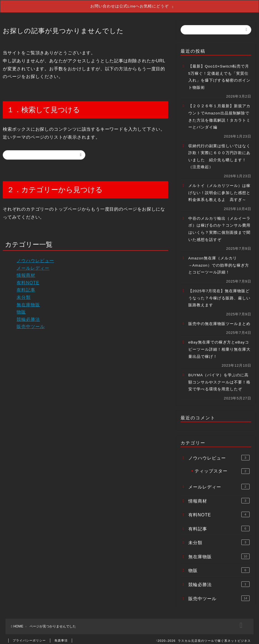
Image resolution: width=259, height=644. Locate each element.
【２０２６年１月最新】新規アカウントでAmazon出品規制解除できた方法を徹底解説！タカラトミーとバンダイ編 (219, 114)
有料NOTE (28, 280)
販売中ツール (31, 324)
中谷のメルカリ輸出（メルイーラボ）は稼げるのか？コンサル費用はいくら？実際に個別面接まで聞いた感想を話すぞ (219, 226)
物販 (21, 309)
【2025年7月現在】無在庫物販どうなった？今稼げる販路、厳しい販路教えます (219, 295)
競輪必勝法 (28, 316)
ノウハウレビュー (35, 258)
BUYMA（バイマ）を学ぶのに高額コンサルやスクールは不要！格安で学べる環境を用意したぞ (219, 379)
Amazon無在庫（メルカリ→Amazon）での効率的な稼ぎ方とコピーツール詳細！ (219, 262)
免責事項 (61, 637)
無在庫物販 (28, 302)
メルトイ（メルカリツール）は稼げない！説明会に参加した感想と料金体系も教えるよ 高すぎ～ (219, 190)
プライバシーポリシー (29, 637)
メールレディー (33, 265)
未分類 (24, 294)
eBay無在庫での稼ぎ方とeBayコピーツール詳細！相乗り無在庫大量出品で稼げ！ (219, 346)
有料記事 (26, 287)
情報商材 (26, 272)
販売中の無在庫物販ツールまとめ (219, 321)
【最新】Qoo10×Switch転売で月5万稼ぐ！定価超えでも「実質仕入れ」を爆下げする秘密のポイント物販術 (219, 74)
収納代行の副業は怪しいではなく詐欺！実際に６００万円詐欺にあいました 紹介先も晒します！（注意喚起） (219, 154)
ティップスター (222, 468)
